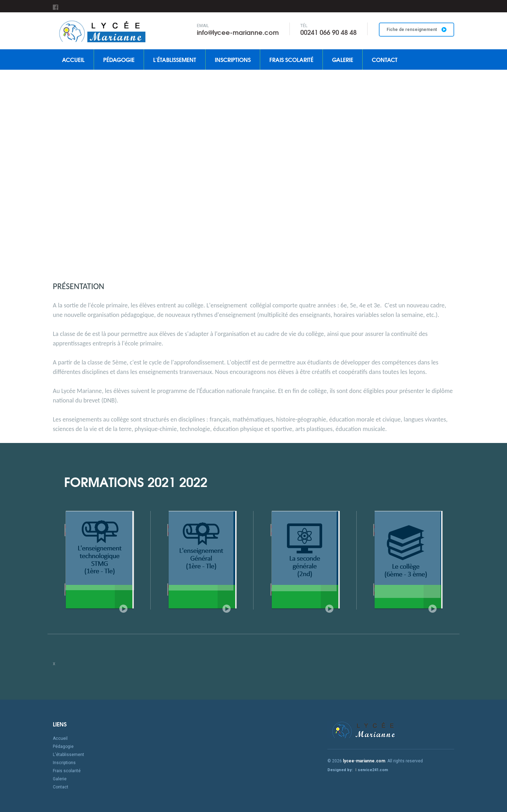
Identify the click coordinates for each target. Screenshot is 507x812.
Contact (385, 59)
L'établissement (175, 59)
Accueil (73, 59)
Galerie (343, 59)
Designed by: (341, 770)
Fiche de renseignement (417, 30)
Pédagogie (119, 59)
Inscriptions (233, 59)
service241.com (373, 770)
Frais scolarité (291, 59)
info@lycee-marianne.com (238, 32)
